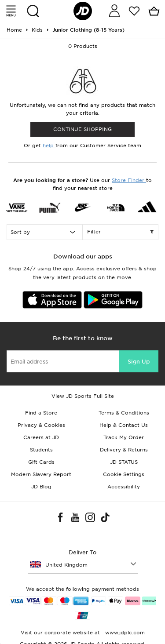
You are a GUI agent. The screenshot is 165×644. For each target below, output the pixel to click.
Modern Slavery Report (41, 474)
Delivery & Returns (124, 450)
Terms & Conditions (124, 413)
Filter (121, 232)
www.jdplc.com (124, 633)
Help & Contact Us (124, 425)
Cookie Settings (124, 474)
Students (41, 450)
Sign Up (139, 362)
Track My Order (124, 437)
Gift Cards (41, 462)
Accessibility (124, 487)
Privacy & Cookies (41, 425)
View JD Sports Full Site (83, 396)
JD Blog (41, 487)
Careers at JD (41, 437)
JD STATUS (124, 462)
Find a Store (41, 413)
